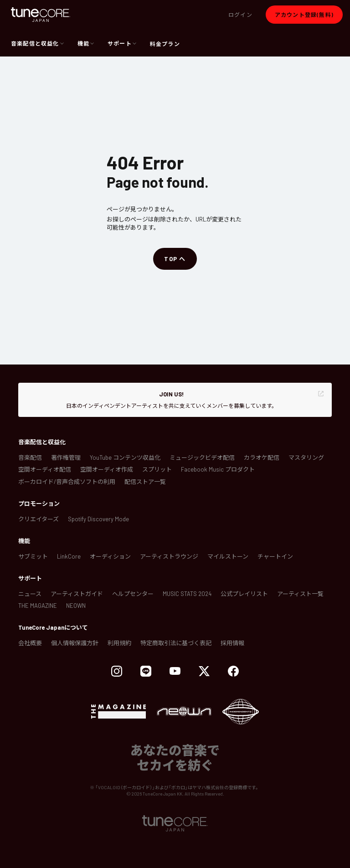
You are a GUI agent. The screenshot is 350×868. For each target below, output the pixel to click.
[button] (240, 15)
